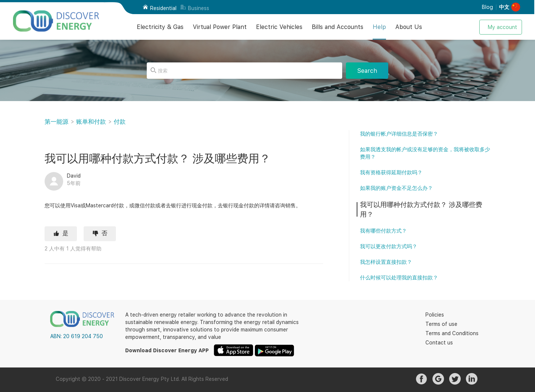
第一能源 (56, 122)
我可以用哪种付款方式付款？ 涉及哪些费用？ (421, 209)
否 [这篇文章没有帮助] (104, 233)
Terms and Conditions (452, 333)
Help (379, 27)
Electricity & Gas (160, 27)
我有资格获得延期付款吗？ (391, 172)
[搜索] (244, 71)
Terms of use (441, 324)
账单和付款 (91, 122)
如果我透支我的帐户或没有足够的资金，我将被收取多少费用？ (425, 153)
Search (367, 71)
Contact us (439, 343)
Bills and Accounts (338, 27)
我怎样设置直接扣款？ (386, 262)
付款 (120, 122)
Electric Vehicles (279, 27)
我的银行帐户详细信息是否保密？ (399, 134)
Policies (435, 315)
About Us (409, 27)
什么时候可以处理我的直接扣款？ (399, 278)
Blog (487, 7)
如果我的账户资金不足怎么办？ (396, 188)
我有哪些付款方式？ (383, 231)
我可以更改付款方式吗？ (389, 246)
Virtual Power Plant (220, 27)
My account (502, 27)
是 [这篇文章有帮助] (65, 233)
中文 (504, 7)
